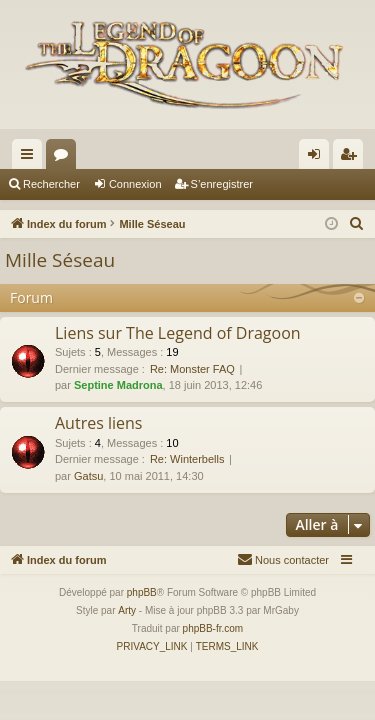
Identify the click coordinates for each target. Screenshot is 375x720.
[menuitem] (357, 224)
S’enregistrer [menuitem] (352, 158)
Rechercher (51, 184)
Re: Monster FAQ (192, 369)
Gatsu (88, 476)
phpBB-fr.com (213, 628)
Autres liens (98, 423)
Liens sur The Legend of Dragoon (178, 333)
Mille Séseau (60, 260)
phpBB (142, 592)
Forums (65, 158)
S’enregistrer (222, 184)
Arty (127, 610)
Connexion (135, 184)
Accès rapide (31, 158)
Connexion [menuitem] (318, 158)
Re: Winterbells (187, 459)
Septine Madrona (118, 385)
